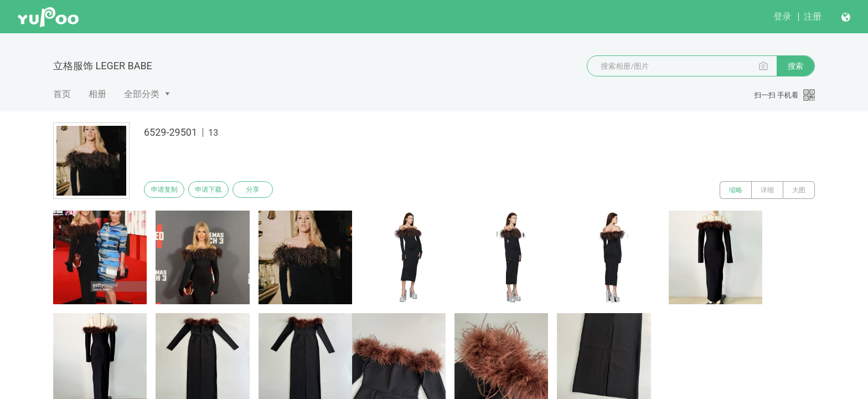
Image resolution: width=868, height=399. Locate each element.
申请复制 (167, 190)
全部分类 (142, 94)
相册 (97, 94)
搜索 (795, 66)
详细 (767, 190)
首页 (62, 94)
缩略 (736, 190)
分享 (267, 190)
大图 (799, 190)
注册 (813, 16)
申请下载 (217, 190)
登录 (782, 16)
